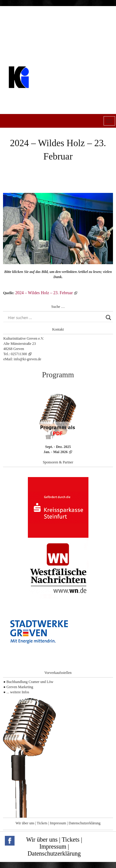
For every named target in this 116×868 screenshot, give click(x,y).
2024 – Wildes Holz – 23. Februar (44, 293)
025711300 (19, 354)
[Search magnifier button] (108, 318)
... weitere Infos (18, 692)
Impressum (58, 823)
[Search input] (55, 318)
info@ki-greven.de (27, 359)
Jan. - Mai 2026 (56, 452)
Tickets (42, 823)
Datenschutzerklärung (85, 823)
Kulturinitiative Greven (44, 92)
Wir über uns (25, 823)
